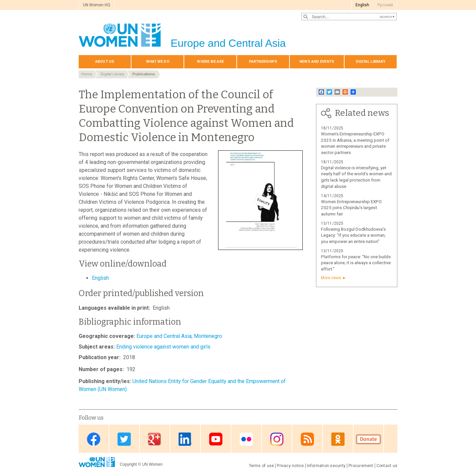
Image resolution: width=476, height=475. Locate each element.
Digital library (371, 62)
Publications (144, 74)
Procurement (361, 466)
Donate (368, 439)
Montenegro (208, 336)
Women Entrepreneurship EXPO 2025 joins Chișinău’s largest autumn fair (351, 208)
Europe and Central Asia (164, 336)
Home (87, 74)
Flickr (246, 439)
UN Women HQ (97, 5)
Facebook (94, 439)
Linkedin (185, 439)
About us (105, 62)
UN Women (152, 464)
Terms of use (262, 466)
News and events (317, 62)
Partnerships (263, 62)
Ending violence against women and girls (163, 347)
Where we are (210, 62)
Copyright (128, 464)
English (362, 5)
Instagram (277, 439)
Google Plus (155, 439)
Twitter (124, 439)
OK (338, 439)
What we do (158, 62)
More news (331, 278)
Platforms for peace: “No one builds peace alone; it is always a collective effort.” (356, 263)
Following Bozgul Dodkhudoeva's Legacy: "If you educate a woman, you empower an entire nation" (353, 236)
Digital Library (112, 74)
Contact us (387, 466)
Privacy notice (290, 466)
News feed (307, 439)
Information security (326, 466)
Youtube (216, 439)
